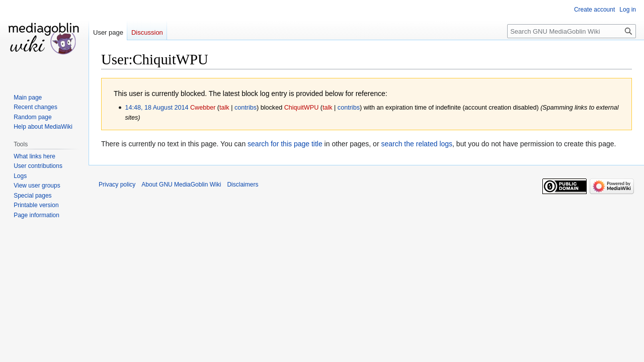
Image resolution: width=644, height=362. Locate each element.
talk (224, 108)
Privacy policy (117, 185)
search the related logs (417, 144)
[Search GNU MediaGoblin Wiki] (572, 31)
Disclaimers (243, 185)
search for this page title (285, 144)
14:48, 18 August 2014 (156, 108)
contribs (246, 108)
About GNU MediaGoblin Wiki (181, 185)
